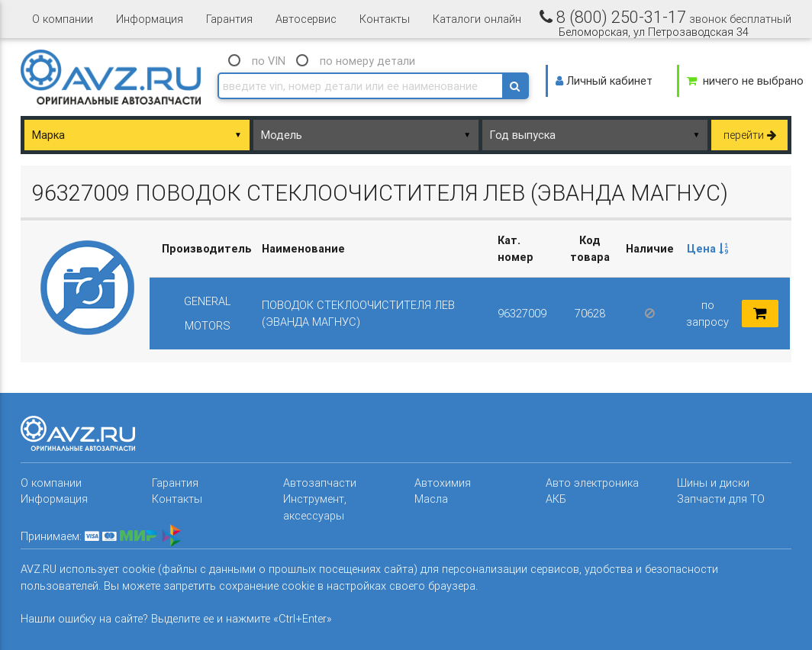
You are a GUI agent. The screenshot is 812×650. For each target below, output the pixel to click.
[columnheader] (708, 249)
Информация (150, 19)
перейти (750, 135)
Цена (707, 248)
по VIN (269, 61)
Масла (431, 499)
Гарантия (229, 19)
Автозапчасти (320, 483)
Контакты (385, 19)
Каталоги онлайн (477, 19)
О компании (63, 19)
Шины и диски (713, 483)
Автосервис (306, 19)
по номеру (367, 61)
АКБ (556, 499)
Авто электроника (592, 483)
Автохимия (443, 483)
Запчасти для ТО (721, 499)
